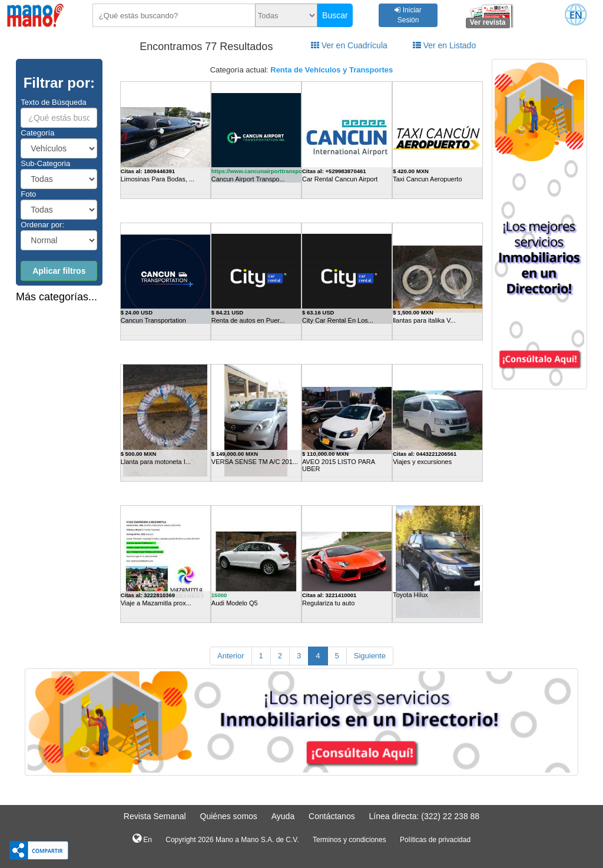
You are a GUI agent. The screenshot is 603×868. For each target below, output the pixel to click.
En (142, 839)
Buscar (335, 15)
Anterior (231, 656)
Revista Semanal (155, 816)
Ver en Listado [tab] (444, 45)
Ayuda (283, 816)
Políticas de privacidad (435, 840)
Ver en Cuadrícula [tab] (349, 45)
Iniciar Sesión (408, 15)
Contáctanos (332, 816)
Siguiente (370, 656)
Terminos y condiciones (349, 840)
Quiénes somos (229, 816)
